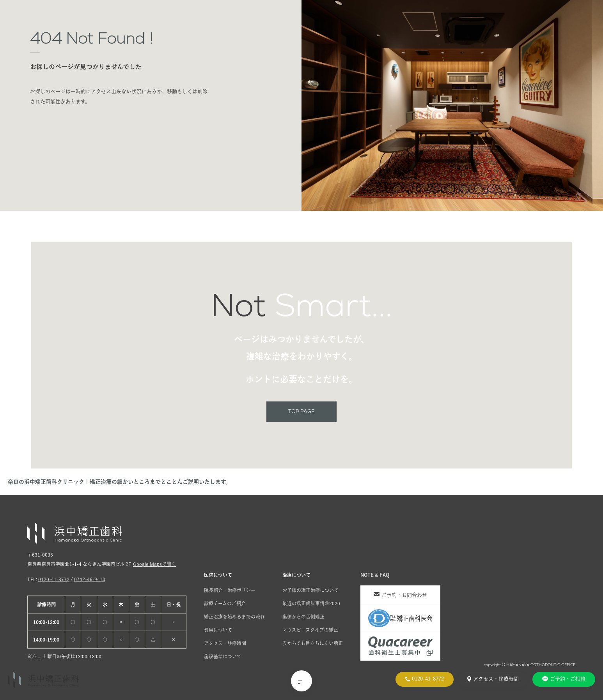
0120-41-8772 (54, 579)
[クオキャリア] (400, 646)
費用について (218, 630)
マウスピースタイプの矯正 (310, 630)
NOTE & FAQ (375, 575)
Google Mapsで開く (154, 564)
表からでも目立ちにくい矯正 (313, 643)
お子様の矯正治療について (310, 590)
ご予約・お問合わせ (400, 595)
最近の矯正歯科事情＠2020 (311, 603)
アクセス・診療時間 (225, 643)
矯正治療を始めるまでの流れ (234, 617)
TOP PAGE (301, 411)
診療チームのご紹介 (225, 603)
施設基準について (223, 656)
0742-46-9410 (90, 579)
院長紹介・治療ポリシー (230, 590)
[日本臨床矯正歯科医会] (400, 618)
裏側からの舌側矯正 (303, 617)
